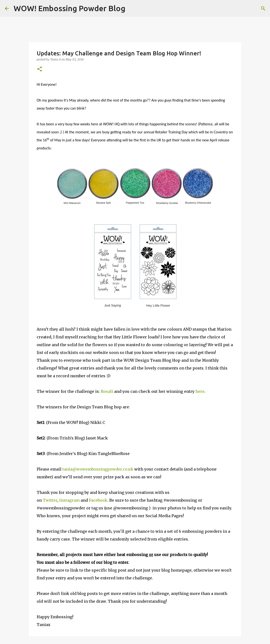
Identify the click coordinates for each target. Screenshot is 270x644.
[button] (40, 69)
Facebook (98, 500)
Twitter (50, 500)
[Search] (132, 9)
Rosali (107, 391)
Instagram (70, 500)
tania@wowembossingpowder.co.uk (98, 469)
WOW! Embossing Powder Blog (69, 8)
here (200, 391)
